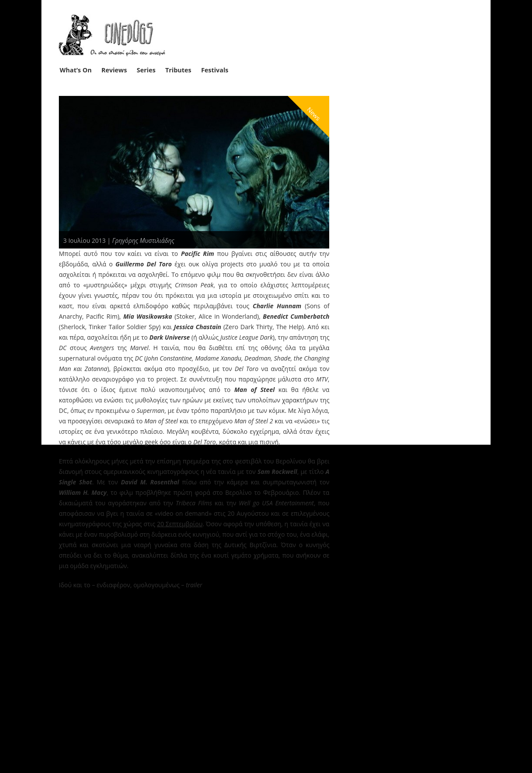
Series (146, 70)
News (314, 114)
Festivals (215, 70)
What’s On (76, 70)
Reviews (114, 70)
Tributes (178, 70)
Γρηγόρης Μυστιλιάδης (143, 240)
